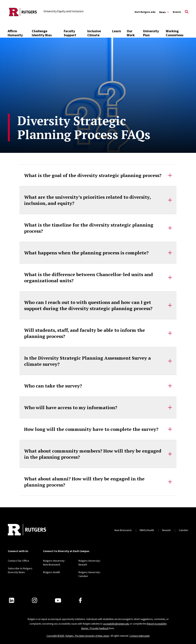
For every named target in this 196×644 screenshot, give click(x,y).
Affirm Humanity (15, 33)
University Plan (151, 33)
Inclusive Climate (94, 33)
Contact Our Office (18, 561)
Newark (166, 530)
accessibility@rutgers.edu (116, 624)
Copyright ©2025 (55, 636)
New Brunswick (123, 530)
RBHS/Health (147, 530)
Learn (117, 31)
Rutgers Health (52, 572)
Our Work (131, 33)
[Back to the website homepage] (23, 12)
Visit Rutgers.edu (145, 12)
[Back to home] (27, 530)
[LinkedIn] (12, 600)
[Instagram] (35, 600)
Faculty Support (70, 33)
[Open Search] (187, 12)
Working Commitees (175, 33)
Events (177, 12)
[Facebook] (80, 600)
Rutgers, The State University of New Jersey (87, 636)
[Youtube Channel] (58, 600)
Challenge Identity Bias (42, 33)
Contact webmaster (140, 636)
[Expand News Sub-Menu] (164, 12)
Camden (183, 530)
